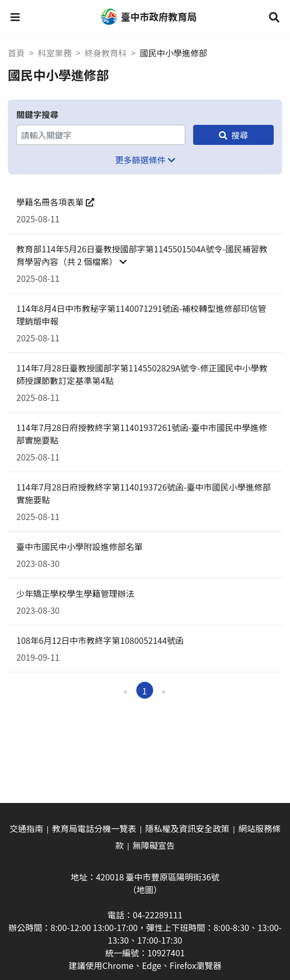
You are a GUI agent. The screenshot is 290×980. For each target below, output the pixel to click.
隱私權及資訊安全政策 (187, 828)
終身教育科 (106, 53)
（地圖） (145, 889)
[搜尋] (233, 135)
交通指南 (26, 828)
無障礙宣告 (154, 845)
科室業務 (55, 53)
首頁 (16, 53)
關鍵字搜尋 (37, 114)
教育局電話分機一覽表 (94, 828)
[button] (15, 17)
